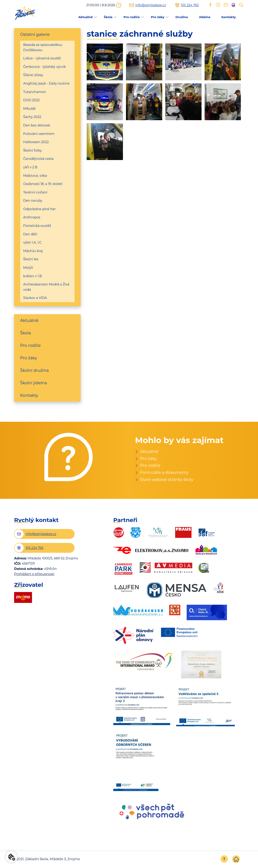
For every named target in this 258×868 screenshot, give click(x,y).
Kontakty (229, 17)
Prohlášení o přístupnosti (34, 575)
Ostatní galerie (35, 34)
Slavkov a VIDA (35, 298)
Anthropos (32, 217)
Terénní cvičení (35, 192)
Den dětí (30, 234)
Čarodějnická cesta (38, 159)
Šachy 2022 (32, 117)
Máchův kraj (33, 251)
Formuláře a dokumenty (165, 473)
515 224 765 (190, 5)
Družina (182, 17)
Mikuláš (29, 109)
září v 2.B (30, 167)
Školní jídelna (34, 383)
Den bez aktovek (37, 125)
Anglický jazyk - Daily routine (46, 83)
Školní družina (34, 370)
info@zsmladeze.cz (151, 5)
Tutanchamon (35, 92)
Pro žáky (158, 17)
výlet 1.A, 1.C (32, 242)
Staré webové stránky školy (167, 480)
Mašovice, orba (35, 176)
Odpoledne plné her (39, 209)
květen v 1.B (32, 276)
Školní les (31, 259)
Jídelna (205, 17)
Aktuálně (85, 17)
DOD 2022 (31, 100)
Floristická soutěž (37, 226)
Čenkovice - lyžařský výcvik (45, 67)
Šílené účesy (33, 75)
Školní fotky (32, 150)
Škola (108, 17)
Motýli (28, 268)
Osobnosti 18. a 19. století (43, 184)
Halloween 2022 (36, 142)
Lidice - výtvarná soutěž (42, 58)
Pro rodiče (132, 17)
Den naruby (33, 201)
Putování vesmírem (39, 134)
